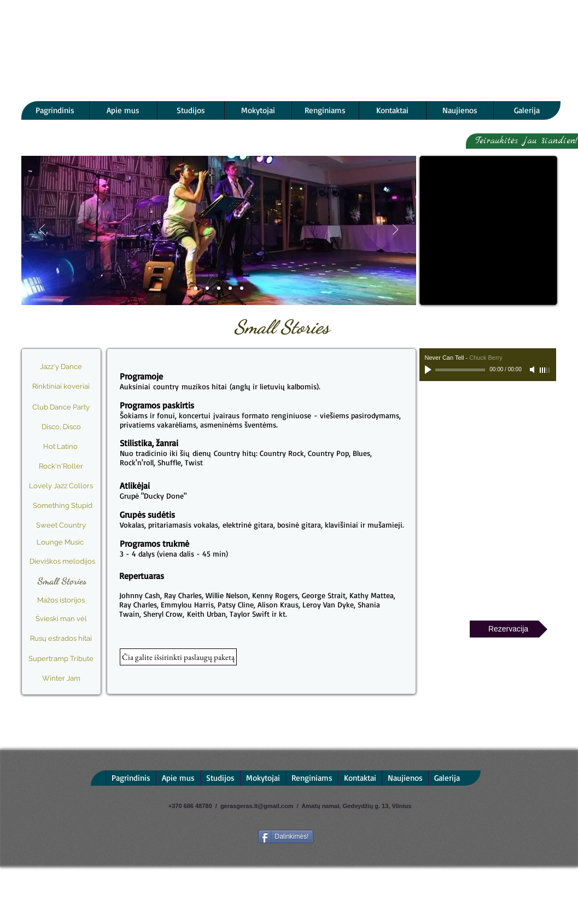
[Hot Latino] (61, 447)
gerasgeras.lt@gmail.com (257, 806)
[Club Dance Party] (61, 407)
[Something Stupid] (63, 506)
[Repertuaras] (242, 288)
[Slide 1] (196, 288)
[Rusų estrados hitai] (61, 639)
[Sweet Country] (61, 525)
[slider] (545, 370)
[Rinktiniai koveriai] (61, 387)
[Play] (429, 370)
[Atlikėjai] (219, 288)
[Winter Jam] (61, 679)
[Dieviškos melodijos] (62, 562)
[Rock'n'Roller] (61, 466)
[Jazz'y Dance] (61, 367)
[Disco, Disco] (62, 427)
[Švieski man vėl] (61, 619)
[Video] (230, 288)
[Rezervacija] (509, 629)
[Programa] (207, 288)
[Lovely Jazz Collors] (61, 486)
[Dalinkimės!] (286, 837)
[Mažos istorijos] (61, 600)
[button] (178, 657)
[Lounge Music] (60, 542)
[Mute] (533, 370)
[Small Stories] (62, 581)
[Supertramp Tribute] (61, 659)
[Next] (395, 230)
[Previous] (42, 230)
